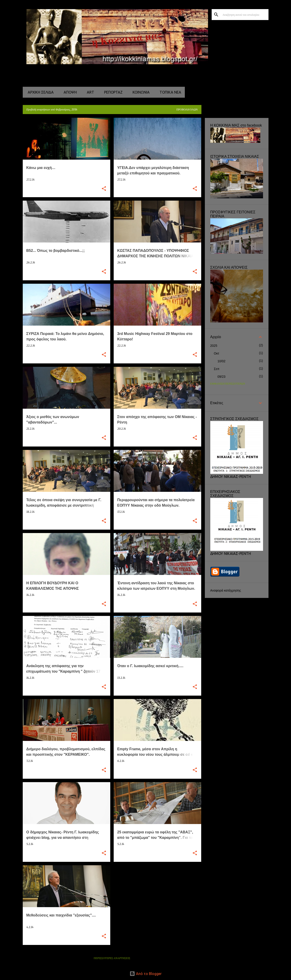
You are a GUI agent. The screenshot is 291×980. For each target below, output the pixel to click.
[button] (104, 189)
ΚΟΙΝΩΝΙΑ (140, 92)
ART (89, 92)
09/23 (222, 377)
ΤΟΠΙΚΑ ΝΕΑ (169, 92)
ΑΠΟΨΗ (69, 92)
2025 (214, 346)
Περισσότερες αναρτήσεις (112, 958)
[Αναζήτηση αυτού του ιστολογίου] (245, 15)
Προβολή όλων (187, 110)
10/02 (222, 361)
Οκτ (217, 353)
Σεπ (217, 369)
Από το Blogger (146, 974)
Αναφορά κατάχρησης (226, 590)
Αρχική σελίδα (39, 92)
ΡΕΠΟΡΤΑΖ (112, 92)
